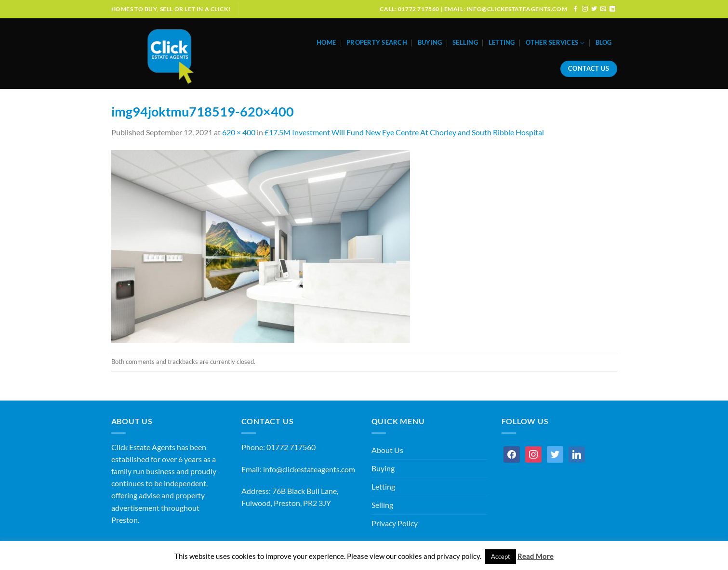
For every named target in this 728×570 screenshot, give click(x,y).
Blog (604, 43)
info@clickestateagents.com (309, 469)
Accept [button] (501, 557)
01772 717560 (291, 447)
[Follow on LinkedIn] (612, 9)
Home (326, 43)
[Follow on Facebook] (576, 9)
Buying (430, 43)
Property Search (377, 43)
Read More (536, 556)
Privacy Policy (395, 523)
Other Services (555, 43)
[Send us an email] (603, 9)
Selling (465, 43)
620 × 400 (239, 132)
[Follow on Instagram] (585, 9)
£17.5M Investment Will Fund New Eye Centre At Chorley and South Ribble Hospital (404, 132)
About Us (387, 450)
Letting (502, 43)
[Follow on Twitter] (594, 9)
